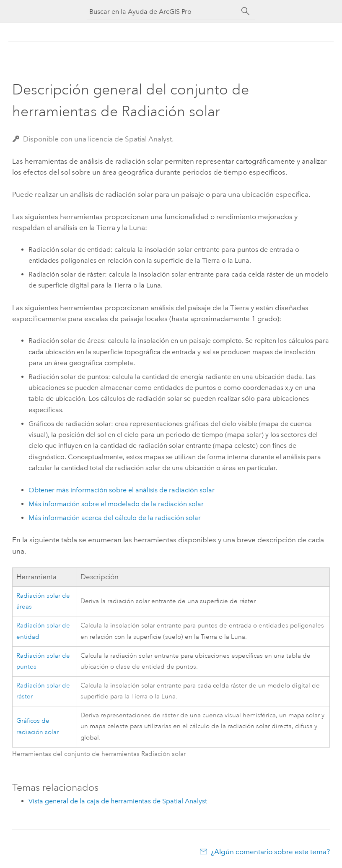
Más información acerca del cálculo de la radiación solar (115, 518)
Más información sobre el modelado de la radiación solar (116, 504)
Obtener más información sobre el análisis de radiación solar (122, 490)
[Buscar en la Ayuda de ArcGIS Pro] (163, 12)
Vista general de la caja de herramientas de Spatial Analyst (118, 801)
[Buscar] (246, 11)
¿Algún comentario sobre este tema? (270, 852)
